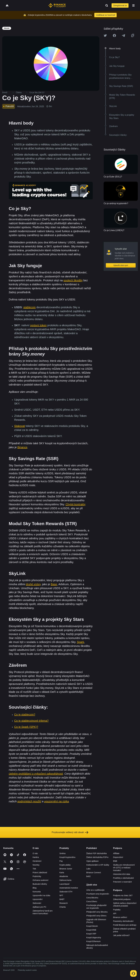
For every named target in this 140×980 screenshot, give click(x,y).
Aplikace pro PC (39, 907)
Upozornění (37, 899)
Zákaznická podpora (122, 899)
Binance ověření (120, 917)
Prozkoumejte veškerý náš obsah (70, 832)
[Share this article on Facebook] (114, 36)
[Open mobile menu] (133, 5)
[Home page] (57, 5)
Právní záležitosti (40, 873)
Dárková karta (65, 880)
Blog (34, 888)
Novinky (36, 865)
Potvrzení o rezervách (122, 882)
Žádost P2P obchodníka (96, 853)
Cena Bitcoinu (92, 898)
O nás (35, 853)
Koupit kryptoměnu (67, 857)
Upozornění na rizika (41, 895)
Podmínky (37, 876)
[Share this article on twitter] (105, 36)
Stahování (37, 903)
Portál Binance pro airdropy (125, 925)
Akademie (64, 876)
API (115, 913)
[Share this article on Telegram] (123, 36)
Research (64, 903)
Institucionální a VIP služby (98, 865)
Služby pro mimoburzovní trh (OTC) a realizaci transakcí (124, 868)
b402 (88, 876)
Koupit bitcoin (92, 926)
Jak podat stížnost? (121, 935)
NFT (61, 895)
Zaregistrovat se (120, 5)
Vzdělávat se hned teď (105, 15)
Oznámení (37, 861)
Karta (62, 873)
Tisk (34, 869)
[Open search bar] (106, 5)
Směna (62, 853)
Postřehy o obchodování (124, 878)
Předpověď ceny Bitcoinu (97, 912)
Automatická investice (69, 888)
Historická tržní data (122, 874)
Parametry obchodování (123, 921)
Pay (61, 861)
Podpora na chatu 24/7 (123, 895)
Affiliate (116, 853)
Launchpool (64, 884)
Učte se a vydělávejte (95, 890)
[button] (133, 5)
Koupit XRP (91, 934)
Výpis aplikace (92, 861)
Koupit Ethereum (93, 941)
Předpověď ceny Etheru (96, 916)
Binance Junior (66, 869)
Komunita (37, 892)
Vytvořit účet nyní (121, 265)
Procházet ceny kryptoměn (98, 894)
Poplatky (117, 910)
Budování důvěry (40, 884)
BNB (115, 861)
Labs (88, 869)
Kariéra (36, 857)
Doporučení (118, 857)
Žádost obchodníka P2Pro (97, 857)
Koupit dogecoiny (94, 938)
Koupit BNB (91, 930)
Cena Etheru (92, 901)
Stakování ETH (66, 892)
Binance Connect (94, 873)
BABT (62, 899)
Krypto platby (65, 865)
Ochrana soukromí (40, 880)
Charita (63, 907)
